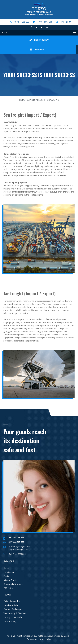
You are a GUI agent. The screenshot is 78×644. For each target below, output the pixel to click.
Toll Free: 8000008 (17, 554)
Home (6, 568)
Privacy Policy (45, 639)
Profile (6, 576)
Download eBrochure (13, 584)
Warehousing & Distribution (16, 613)
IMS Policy (8, 588)
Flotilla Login (65, 22)
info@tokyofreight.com (19, 546)
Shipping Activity (11, 605)
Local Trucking (10, 621)
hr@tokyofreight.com (18, 550)
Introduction (9, 572)
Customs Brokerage (12, 609)
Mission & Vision (11, 580)
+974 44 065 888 (22, 22)
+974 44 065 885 (45, 22)
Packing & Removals (13, 617)
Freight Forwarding (12, 601)
